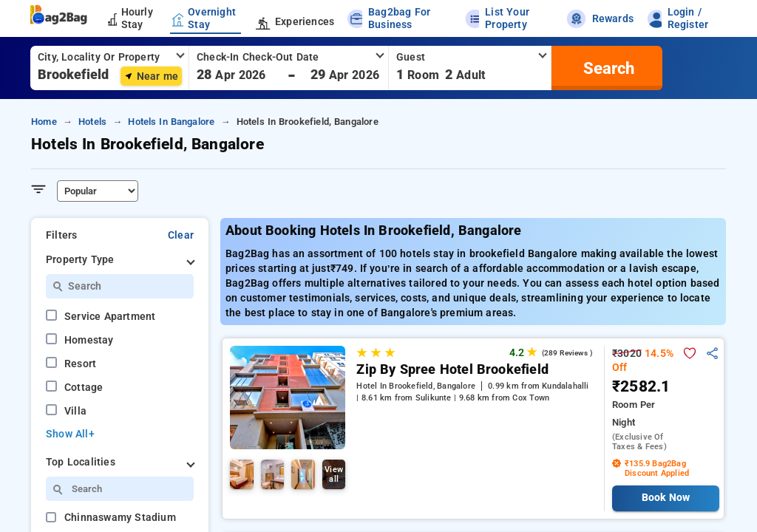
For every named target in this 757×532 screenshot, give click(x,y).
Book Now (666, 498)
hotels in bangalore (171, 122)
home (44, 122)
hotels (92, 122)
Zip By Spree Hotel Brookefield (452, 369)
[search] (607, 68)
